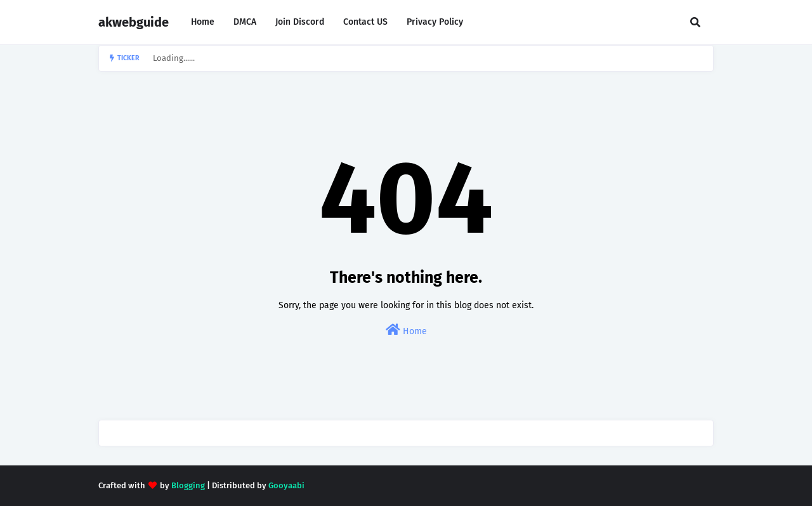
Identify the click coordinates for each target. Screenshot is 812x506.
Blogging (188, 485)
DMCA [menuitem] (245, 22)
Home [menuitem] (203, 22)
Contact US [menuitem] (365, 22)
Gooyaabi (286, 485)
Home (406, 330)
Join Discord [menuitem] (300, 22)
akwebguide (134, 22)
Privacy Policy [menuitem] (435, 22)
